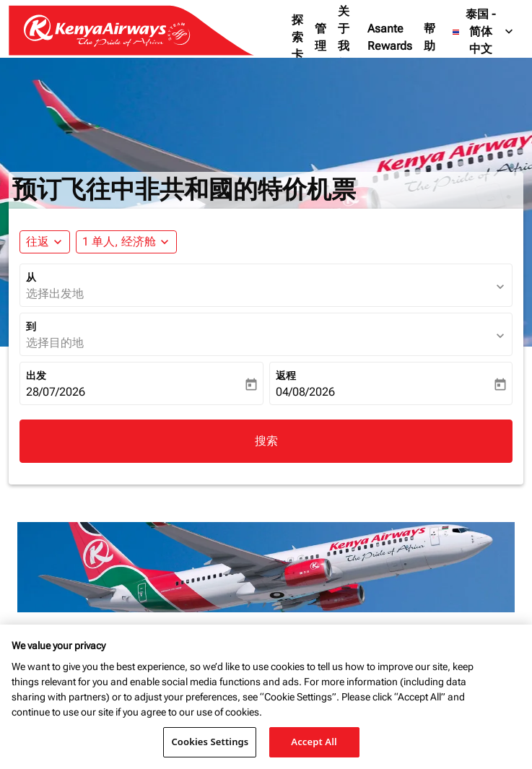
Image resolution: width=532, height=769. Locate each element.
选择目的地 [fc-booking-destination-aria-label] (55, 343)
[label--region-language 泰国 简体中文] (484, 32)
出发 (36, 375)
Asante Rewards (390, 37)
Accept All (314, 742)
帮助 (429, 37)
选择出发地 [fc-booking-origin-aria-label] (55, 294)
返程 (286, 375)
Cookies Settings (210, 742)
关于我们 (344, 37)
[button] (126, 242)
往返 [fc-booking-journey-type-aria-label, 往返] (38, 242)
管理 (320, 37)
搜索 (266, 441)
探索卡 (297, 37)
